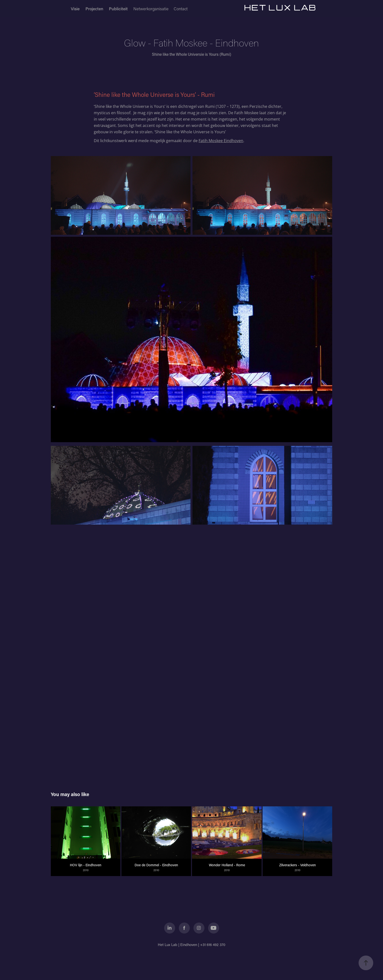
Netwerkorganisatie (151, 9)
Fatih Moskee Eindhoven (221, 141)
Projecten (94, 9)
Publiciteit (118, 9)
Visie (75, 9)
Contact (181, 9)
